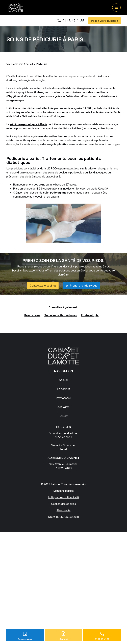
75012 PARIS (63, 466)
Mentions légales (64, 491)
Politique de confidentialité (64, 497)
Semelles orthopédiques (61, 315)
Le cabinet (64, 389)
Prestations (32, 315)
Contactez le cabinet (43, 286)
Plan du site (64, 510)
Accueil (28, 64)
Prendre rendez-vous (81, 286)
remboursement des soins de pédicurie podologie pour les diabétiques (65, 172)
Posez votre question (105, 21)
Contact (63, 416)
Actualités (63, 407)
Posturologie (90, 315)
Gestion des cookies (64, 504)
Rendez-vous (25, 639)
